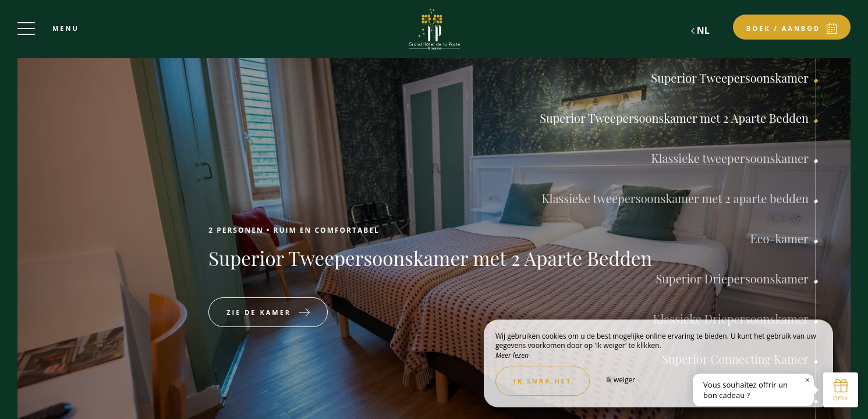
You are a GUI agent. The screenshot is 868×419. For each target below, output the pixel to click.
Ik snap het (543, 381)
